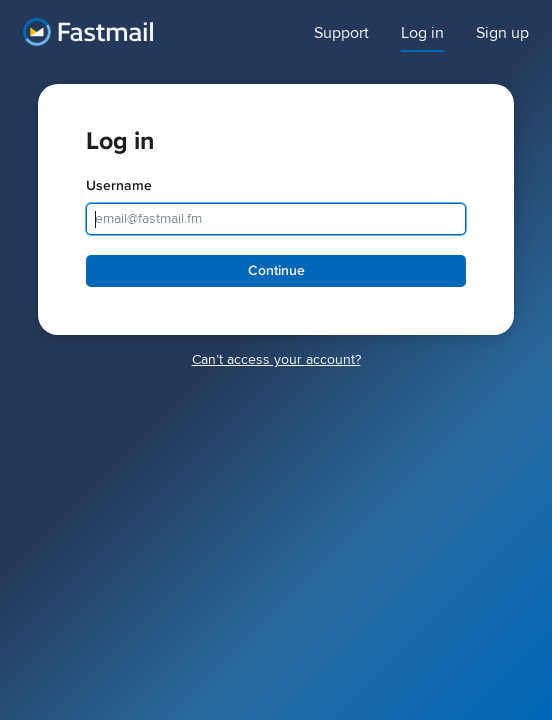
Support (341, 33)
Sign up (502, 33)
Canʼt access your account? (276, 359)
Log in (422, 33)
